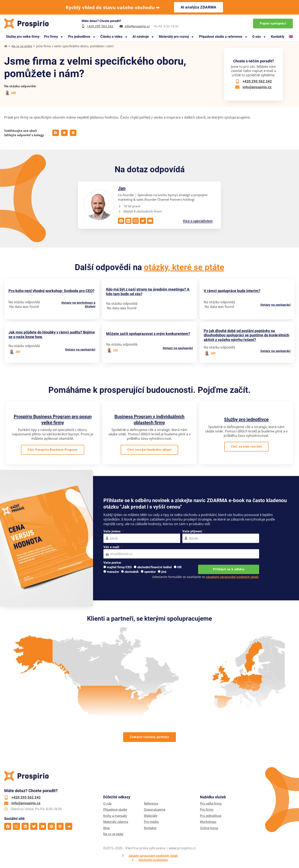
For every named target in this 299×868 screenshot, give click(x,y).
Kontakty (278, 37)
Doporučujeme (155, 809)
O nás (259, 37)
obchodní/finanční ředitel (154, 567)
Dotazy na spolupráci (275, 305)
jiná (164, 572)
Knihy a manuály (115, 816)
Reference (151, 803)
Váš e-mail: (112, 547)
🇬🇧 (291, 37)
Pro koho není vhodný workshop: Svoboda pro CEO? (51, 291)
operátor (150, 572)
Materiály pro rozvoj (176, 37)
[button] (56, 133)
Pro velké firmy (211, 803)
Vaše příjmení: (193, 531)
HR (180, 567)
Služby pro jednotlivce (246, 419)
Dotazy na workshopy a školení (78, 305)
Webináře (151, 816)
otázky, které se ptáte (184, 267)
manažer (113, 572)
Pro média (151, 822)
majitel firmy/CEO (119, 567)
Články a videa (114, 37)
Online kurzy (209, 828)
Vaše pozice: (112, 563)
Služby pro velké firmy (23, 37)
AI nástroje (143, 37)
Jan (14, 92)
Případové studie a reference (223, 37)
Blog (106, 828)
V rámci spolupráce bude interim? (232, 291)
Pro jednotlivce (82, 37)
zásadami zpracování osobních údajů (232, 577)
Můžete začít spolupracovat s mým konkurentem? (148, 334)
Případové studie (115, 809)
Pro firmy (54, 37)
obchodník (132, 572)
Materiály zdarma (116, 822)
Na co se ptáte (22, 46)
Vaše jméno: (112, 531)
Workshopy (208, 822)
